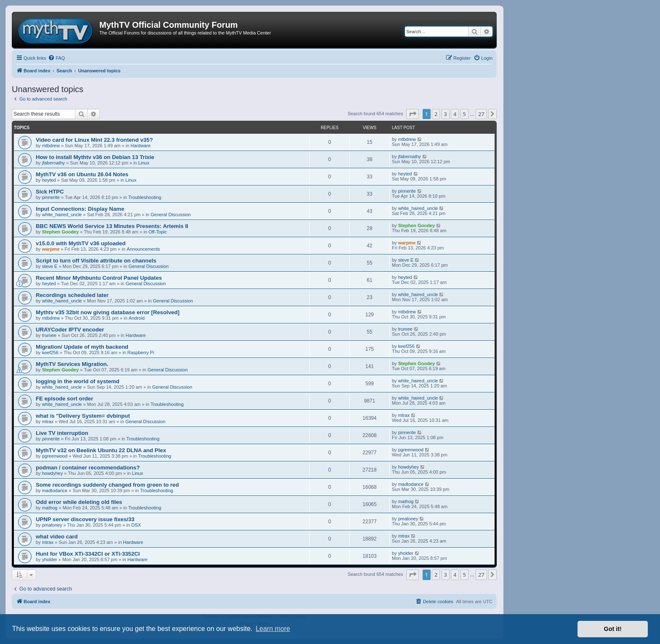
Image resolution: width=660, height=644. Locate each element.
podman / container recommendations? (88, 468)
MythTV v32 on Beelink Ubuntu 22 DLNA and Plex (101, 450)
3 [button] (446, 114)
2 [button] (436, 114)
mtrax (48, 421)
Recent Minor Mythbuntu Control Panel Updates (99, 278)
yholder (50, 559)
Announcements (144, 249)
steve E (50, 266)
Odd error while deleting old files (79, 502)
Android (137, 318)
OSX (136, 525)
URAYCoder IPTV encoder (70, 330)
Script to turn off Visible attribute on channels (96, 261)
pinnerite (51, 197)
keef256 (50, 352)
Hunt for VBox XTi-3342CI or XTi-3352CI (88, 554)
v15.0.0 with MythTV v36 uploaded (81, 243)
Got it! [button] (613, 629)
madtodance (55, 490)
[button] (412, 114)
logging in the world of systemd (78, 381)
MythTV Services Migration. (72, 364)
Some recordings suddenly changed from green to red (107, 485)
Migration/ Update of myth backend (82, 347)
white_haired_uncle (62, 215)
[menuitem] (56, 58)
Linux (144, 163)
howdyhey (53, 473)
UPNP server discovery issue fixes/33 (85, 519)
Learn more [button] (273, 629)
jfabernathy (53, 163)
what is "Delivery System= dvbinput (83, 416)
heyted (49, 180)
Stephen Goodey (60, 232)
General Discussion (171, 215)
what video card (57, 537)
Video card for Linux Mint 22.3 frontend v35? (94, 140)
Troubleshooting (145, 197)
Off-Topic (158, 232)
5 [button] (464, 114)
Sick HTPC (50, 192)
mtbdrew (51, 146)
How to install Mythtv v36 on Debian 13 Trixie (95, 157)
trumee (49, 335)
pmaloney (52, 525)
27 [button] (481, 114)
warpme (51, 249)
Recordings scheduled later (72, 295)
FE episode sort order (64, 399)
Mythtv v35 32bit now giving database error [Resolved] (108, 312)
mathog (50, 508)
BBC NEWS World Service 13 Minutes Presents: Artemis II (112, 226)
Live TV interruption (62, 433)
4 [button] (455, 114)
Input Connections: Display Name (80, 209)
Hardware (141, 146)
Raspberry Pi (141, 352)
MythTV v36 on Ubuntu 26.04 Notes (82, 174)
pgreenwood (55, 456)
